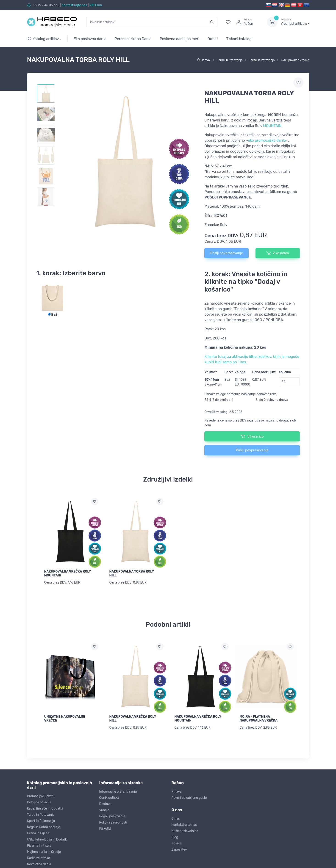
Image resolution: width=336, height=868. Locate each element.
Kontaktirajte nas (74, 5)
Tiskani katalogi (239, 39)
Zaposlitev (179, 848)
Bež (53, 315)
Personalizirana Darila (133, 39)
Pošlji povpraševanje (227, 253)
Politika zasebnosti (113, 821)
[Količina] (289, 381)
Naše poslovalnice (185, 830)
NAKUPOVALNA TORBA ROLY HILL (132, 573)
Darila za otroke (39, 857)
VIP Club (96, 5)
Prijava (177, 790)
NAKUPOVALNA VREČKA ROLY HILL (133, 718)
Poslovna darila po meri (179, 39)
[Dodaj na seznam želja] (95, 502)
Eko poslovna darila (90, 39)
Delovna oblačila (39, 801)
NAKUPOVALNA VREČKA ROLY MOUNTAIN (68, 573)
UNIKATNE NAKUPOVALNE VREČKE (65, 718)
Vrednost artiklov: (295, 22)
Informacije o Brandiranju (118, 790)
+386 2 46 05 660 (46, 5)
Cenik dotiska (109, 796)
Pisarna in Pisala (39, 844)
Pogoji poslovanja (112, 815)
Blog (175, 836)
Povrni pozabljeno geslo (189, 796)
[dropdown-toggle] (272, 22)
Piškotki (105, 827)
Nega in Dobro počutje (44, 826)
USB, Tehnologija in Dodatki (47, 838)
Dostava (105, 803)
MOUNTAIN (272, 126)
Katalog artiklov (43, 39)
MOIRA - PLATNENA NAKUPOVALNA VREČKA (259, 718)
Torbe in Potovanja (41, 813)
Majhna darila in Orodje (44, 850)
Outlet (213, 39)
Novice (177, 842)
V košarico (278, 253)
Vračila (104, 809)
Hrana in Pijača (38, 832)
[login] (247, 22)
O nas (176, 817)
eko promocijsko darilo (267, 140)
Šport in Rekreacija (41, 820)
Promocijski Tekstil (41, 795)
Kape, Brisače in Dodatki (45, 807)
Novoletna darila (39, 863)
